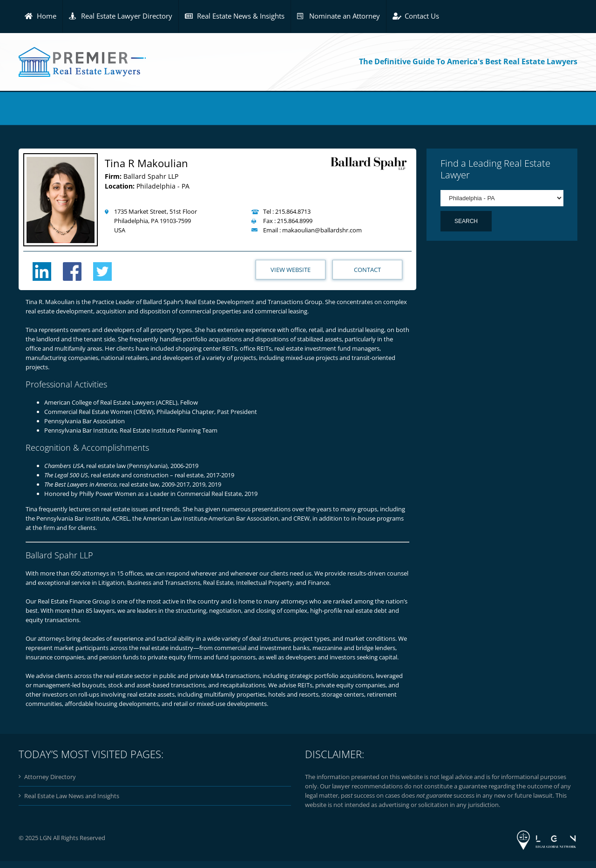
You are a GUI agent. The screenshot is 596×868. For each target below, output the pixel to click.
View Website (291, 270)
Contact (367, 270)
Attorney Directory (50, 777)
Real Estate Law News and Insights (72, 796)
